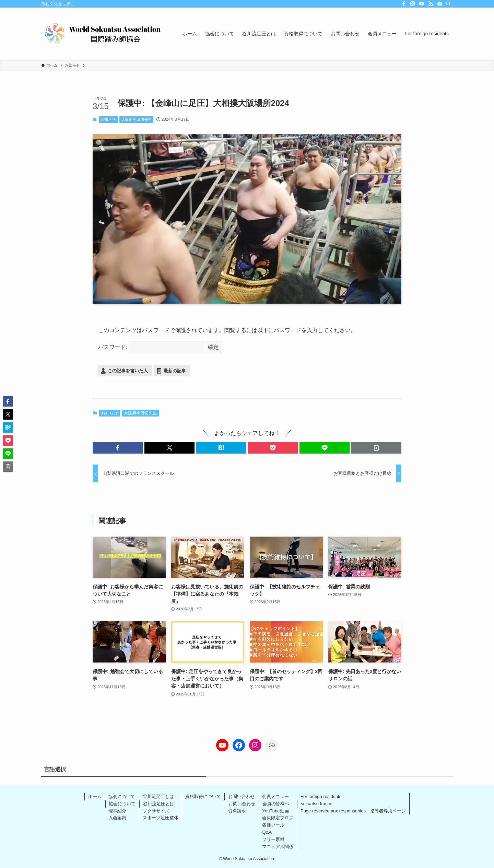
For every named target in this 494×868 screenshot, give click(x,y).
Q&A (267, 832)
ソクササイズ (156, 811)
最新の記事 (175, 371)
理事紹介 (117, 811)
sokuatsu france (317, 804)
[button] (118, 448)
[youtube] (422, 4)
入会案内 (117, 818)
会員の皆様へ (276, 804)
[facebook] (404, 4)
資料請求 (237, 811)
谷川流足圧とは (158, 796)
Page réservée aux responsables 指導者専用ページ (353, 811)
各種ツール (273, 825)
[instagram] (413, 4)
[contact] (439, 4)
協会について (122, 796)
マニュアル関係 (278, 847)
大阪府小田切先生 (137, 119)
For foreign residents (321, 796)
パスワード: (151, 347)
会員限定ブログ (278, 818)
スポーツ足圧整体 (161, 818)
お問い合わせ (242, 796)
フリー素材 (273, 839)
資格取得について (203, 796)
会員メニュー (275, 796)
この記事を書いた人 (128, 371)
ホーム (95, 796)
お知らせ (108, 119)
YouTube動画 (275, 811)
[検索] (448, 4)
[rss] (431, 4)
